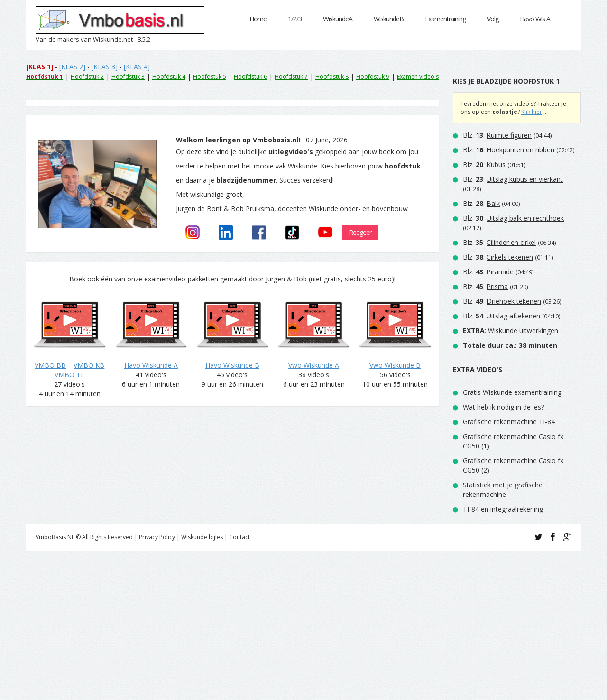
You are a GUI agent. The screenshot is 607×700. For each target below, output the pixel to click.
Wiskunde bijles (202, 537)
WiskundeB (389, 19)
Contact (239, 537)
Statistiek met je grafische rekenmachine (503, 490)
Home (258, 19)
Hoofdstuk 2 (87, 77)
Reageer (360, 232)
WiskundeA (338, 19)
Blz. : (497, 135)
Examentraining (445, 19)
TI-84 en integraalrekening (503, 509)
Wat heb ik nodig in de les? (503, 407)
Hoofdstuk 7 (291, 77)
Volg (493, 19)
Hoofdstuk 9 (373, 77)
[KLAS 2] (72, 67)
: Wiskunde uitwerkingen (510, 331)
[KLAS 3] (105, 67)
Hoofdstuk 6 (250, 77)
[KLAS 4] (137, 67)
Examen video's (418, 77)
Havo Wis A (535, 19)
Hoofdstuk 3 (128, 77)
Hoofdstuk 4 (169, 77)
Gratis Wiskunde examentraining (512, 392)
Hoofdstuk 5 (210, 77)
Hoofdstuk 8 (332, 77)
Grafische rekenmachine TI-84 (509, 422)
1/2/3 (295, 19)
